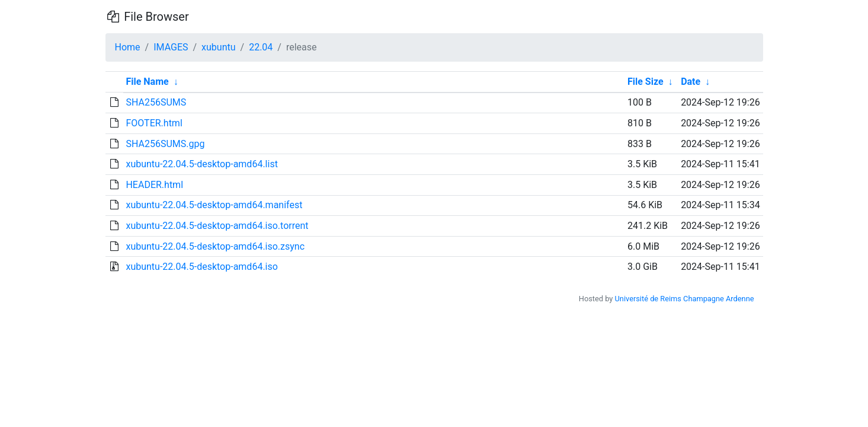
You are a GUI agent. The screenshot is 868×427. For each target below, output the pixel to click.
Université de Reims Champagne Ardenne (685, 299)
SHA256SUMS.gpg (165, 144)
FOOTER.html (154, 123)
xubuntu (218, 47)
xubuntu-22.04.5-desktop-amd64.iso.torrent (217, 226)
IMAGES (171, 47)
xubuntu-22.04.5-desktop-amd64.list (201, 164)
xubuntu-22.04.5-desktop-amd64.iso (201, 267)
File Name (147, 82)
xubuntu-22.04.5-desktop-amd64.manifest (214, 205)
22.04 (261, 47)
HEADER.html (154, 185)
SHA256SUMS (156, 102)
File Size (646, 82)
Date (691, 82)
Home (128, 47)
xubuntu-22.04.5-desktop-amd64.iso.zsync (215, 246)
